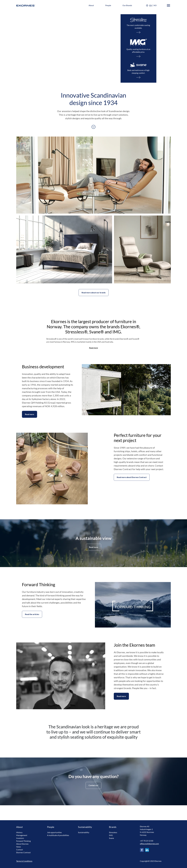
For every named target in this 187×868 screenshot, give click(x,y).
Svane (111, 838)
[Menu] (168, 5)
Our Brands (127, 5)
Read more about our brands (94, 292)
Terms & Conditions (24, 861)
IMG (111, 835)
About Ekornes (22, 844)
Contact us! (93, 785)
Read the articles (32, 614)
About (91, 5)
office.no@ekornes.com (149, 844)
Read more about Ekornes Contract (132, 477)
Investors (20, 838)
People (108, 5)
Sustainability (84, 832)
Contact (20, 850)
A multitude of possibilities (58, 835)
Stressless (113, 832)
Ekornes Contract (23, 852)
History (19, 832)
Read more (93, 348)
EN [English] (151, 5)
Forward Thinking (23, 841)
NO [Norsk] (155, 5)
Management (22, 835)
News (19, 847)
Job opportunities (54, 832)
